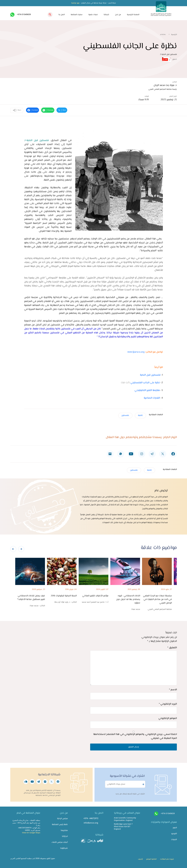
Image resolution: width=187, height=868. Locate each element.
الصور (175, 828)
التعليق (172, 648)
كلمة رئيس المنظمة (60, 825)
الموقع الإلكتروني (168, 718)
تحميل (169, 59)
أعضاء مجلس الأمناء (60, 842)
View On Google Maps (31, 833)
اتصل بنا (62, 15)
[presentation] (13, 549)
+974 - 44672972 (91, 818)
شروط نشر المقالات (167, 859)
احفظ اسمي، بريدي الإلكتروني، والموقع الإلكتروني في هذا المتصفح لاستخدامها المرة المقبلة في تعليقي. (135, 736)
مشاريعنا (64, 830)
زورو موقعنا (75, 3)
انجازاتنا (65, 836)
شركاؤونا (64, 848)
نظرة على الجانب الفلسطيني (145, 383)
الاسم (173, 690)
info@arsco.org (91, 823)
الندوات (174, 840)
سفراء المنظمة (77, 15)
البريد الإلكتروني (168, 704)
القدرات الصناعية (152, 398)
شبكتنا (106, 15)
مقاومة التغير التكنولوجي (147, 390)
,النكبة (140, 415)
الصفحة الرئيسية (133, 15)
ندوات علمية (93, 15)
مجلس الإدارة (62, 819)
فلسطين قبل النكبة (150, 375)
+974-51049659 (24, 14)
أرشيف (140, 859)
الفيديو (174, 834)
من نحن (118, 15)
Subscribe (143, 784)
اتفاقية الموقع (151, 859)
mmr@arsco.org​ (136, 352)
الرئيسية (174, 35)
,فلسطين (125, 415)
